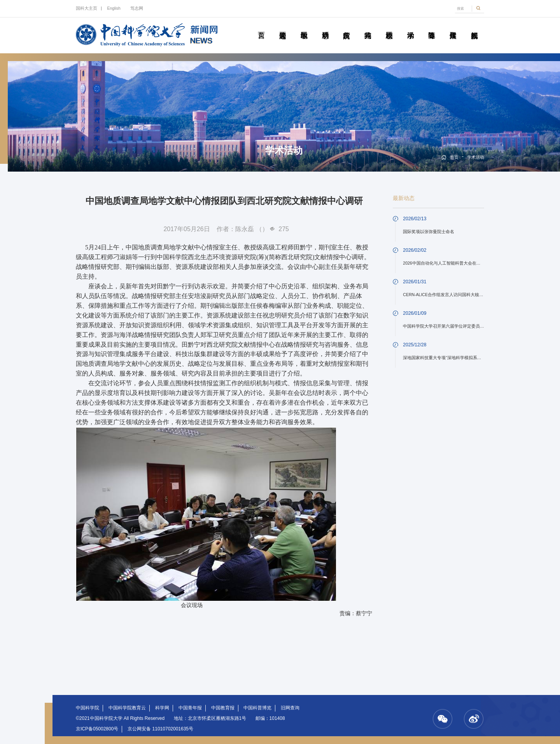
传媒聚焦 (453, 26)
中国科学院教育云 (127, 708)
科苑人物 (368, 26)
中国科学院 (87, 708)
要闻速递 (283, 26)
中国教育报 (223, 708)
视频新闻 (474, 26)
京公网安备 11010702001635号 (160, 729)
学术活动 (410, 26)
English (114, 8)
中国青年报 (190, 708)
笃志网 (137, 8)
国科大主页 (87, 8)
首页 (261, 26)
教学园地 (304, 26)
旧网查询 (290, 708)
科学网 (162, 708)
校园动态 (389, 26)
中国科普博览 (257, 708)
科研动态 (325, 26)
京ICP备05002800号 (97, 729)
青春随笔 (431, 26)
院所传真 (346, 26)
